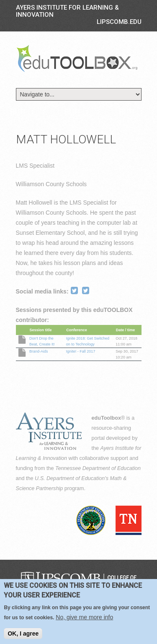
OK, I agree (23, 635)
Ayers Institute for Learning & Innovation (67, 11)
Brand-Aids (39, 351)
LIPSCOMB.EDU (119, 22)
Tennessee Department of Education (98, 468)
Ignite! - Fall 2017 (81, 351)
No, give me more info (84, 619)
